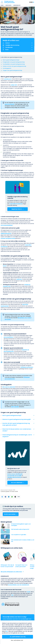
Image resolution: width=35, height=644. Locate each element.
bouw (13, 474)
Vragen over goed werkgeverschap (12, 70)
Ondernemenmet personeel (9, 2)
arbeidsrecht (8, 79)
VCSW (28, 592)
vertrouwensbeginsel (7, 225)
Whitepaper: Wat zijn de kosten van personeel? (7, 566)
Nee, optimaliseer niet (17, 640)
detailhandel (19, 474)
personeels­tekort (9, 337)
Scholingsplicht (7, 68)
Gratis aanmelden (10, 514)
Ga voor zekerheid (17, 483)
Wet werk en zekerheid (9, 387)
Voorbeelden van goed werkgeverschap (14, 64)
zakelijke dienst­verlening (14, 477)
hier (12, 595)
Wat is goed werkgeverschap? (11, 60)
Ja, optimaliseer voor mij (18, 637)
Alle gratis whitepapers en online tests (11, 572)
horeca (9, 474)
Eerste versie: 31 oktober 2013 (8, 490)
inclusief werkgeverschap (8, 238)
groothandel (11, 476)
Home (2, 5)
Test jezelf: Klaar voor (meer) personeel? (21, 566)
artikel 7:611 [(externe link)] (14, 85)
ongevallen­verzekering (16, 204)
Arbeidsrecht (17, 5)
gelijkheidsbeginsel (6, 233)
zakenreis (19, 279)
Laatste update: (5, 491)
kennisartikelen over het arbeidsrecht (19, 585)
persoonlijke (18, 476)
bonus (5, 266)
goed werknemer (10, 104)
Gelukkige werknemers (27, 367)
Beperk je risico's (17, 209)
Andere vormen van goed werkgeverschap (14, 66)
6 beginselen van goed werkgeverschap (14, 62)
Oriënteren (8, 5)
